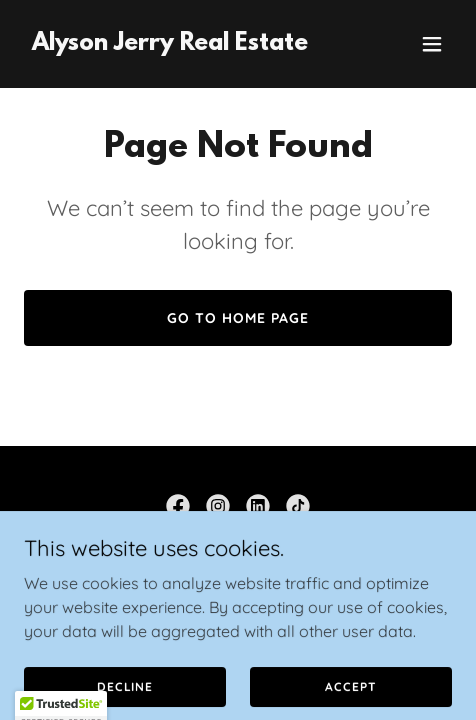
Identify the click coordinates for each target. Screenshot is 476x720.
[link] (170, 44)
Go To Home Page (238, 318)
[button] (432, 44)
